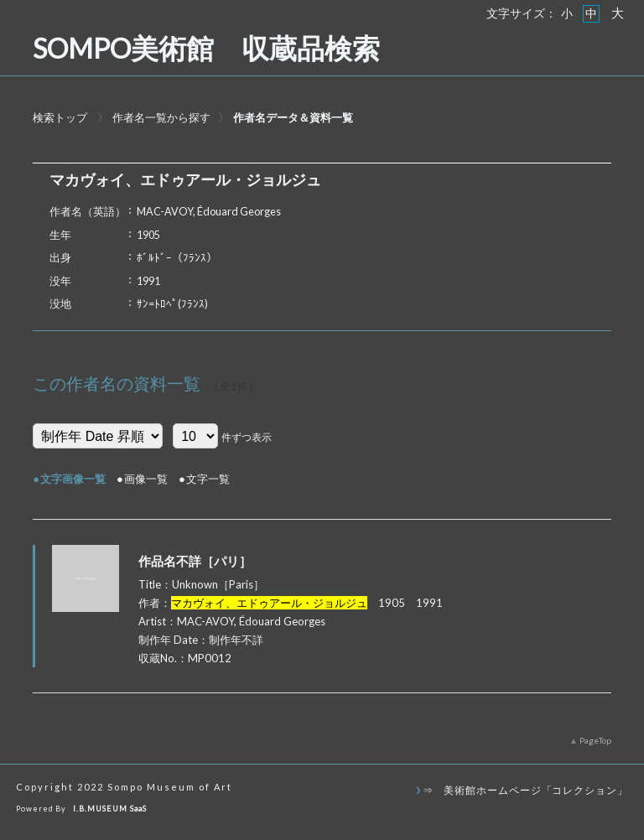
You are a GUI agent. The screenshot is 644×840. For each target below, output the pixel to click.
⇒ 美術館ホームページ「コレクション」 (525, 790)
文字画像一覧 (73, 479)
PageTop (595, 740)
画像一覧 (146, 479)
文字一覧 (208, 479)
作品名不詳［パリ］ (195, 561)
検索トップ (60, 117)
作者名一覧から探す (161, 117)
